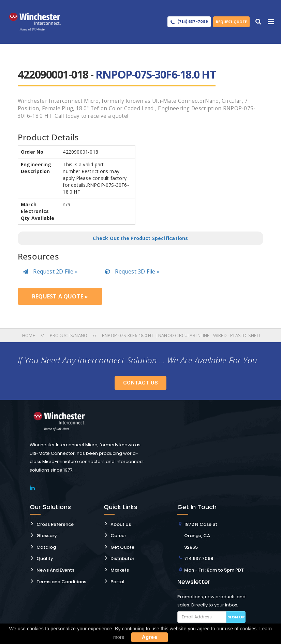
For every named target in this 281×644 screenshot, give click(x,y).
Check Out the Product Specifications (140, 238)
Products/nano (69, 335)
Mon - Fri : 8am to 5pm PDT (214, 570)
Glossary (47, 536)
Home (29, 335)
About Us (121, 524)
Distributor (122, 558)
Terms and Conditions (61, 582)
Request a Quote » (60, 296)
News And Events (55, 570)
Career (118, 536)
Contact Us (140, 383)
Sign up (236, 617)
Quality (45, 558)
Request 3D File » (132, 271)
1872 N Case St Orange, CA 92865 (201, 536)
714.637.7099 (199, 558)
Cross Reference (55, 524)
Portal (117, 582)
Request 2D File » (50, 271)
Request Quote (231, 22)
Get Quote (122, 547)
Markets (120, 570)
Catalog (46, 547)
